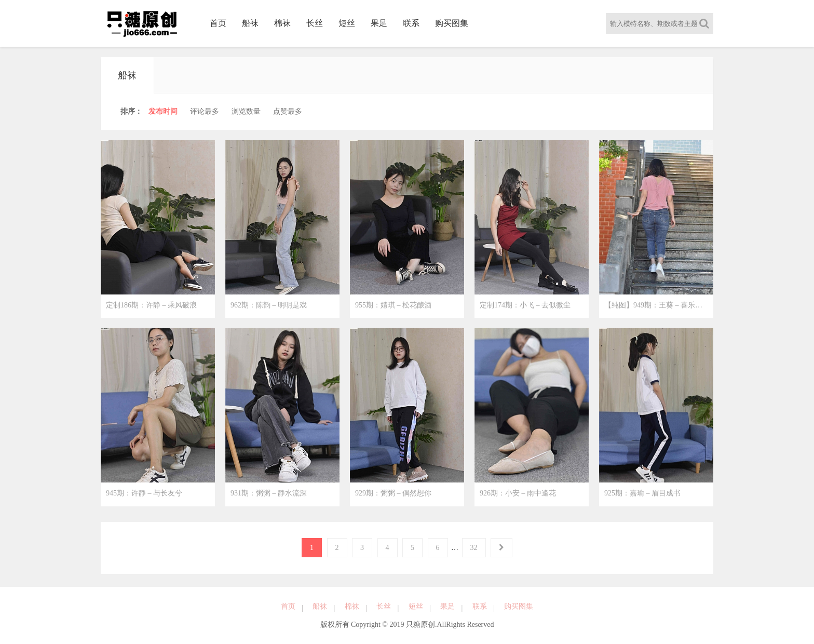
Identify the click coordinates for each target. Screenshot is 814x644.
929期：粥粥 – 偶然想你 (393, 494)
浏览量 (246, 111)
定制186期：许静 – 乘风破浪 (151, 305)
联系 (411, 23)
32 (474, 548)
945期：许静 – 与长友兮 (144, 494)
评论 (205, 111)
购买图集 (452, 23)
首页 (218, 23)
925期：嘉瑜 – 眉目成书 (642, 494)
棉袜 (282, 23)
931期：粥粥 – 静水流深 (269, 494)
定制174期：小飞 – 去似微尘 (525, 305)
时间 (163, 111)
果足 (379, 23)
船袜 (250, 23)
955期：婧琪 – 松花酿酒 (393, 305)
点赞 (288, 111)
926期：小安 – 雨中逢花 (518, 494)
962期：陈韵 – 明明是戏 (269, 305)
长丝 (315, 23)
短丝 (347, 23)
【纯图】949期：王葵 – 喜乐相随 (657, 305)
